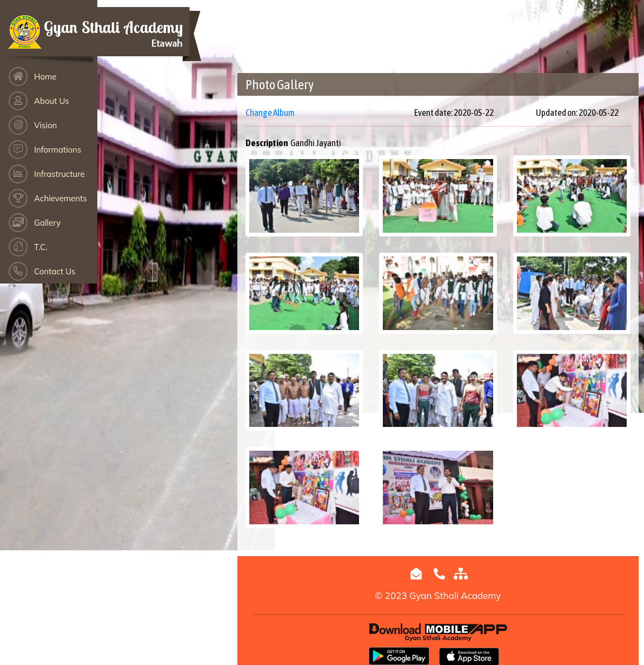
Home (45, 77)
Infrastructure (59, 174)
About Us (52, 101)
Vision (45, 125)
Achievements (61, 198)
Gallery (47, 223)
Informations (58, 150)
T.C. (41, 247)
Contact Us (55, 271)
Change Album (270, 113)
